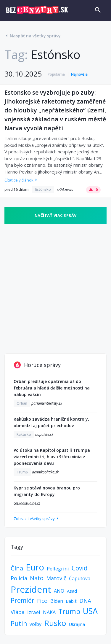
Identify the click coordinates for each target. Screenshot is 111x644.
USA (90, 611)
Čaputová (80, 578)
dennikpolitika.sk (45, 472)
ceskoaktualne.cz (27, 503)
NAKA (49, 612)
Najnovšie (79, 74)
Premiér (22, 600)
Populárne (56, 74)
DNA (85, 601)
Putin (19, 624)
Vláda (18, 612)
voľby (36, 624)
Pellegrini (58, 569)
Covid (80, 568)
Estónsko (43, 189)
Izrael (34, 612)
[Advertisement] (55, 289)
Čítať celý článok (21, 180)
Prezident (31, 589)
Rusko (55, 623)
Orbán (22, 403)
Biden (57, 601)
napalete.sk (44, 434)
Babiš (71, 601)
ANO (59, 591)
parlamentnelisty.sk (47, 403)
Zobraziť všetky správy (37, 519)
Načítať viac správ (56, 215)
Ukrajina (77, 624)
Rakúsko (24, 434)
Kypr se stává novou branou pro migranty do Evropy (47, 491)
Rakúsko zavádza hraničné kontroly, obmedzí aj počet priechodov (51, 422)
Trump (22, 472)
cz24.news (65, 190)
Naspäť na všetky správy (33, 36)
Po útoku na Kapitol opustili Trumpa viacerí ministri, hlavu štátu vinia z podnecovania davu (52, 457)
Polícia (19, 578)
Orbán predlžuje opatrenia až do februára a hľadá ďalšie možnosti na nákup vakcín (52, 388)
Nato (37, 578)
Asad (72, 591)
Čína (17, 568)
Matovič (56, 578)
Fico (42, 601)
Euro (35, 567)
